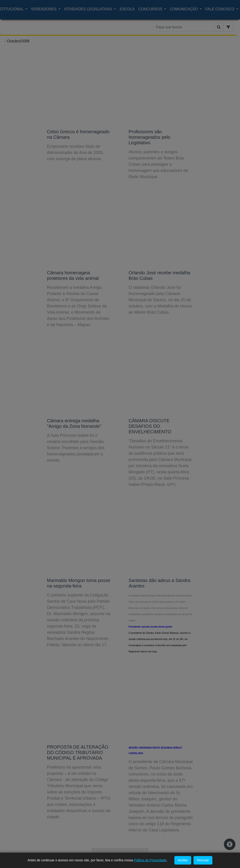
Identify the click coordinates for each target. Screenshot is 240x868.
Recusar (203, 860)
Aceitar (183, 860)
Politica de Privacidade (150, 860)
